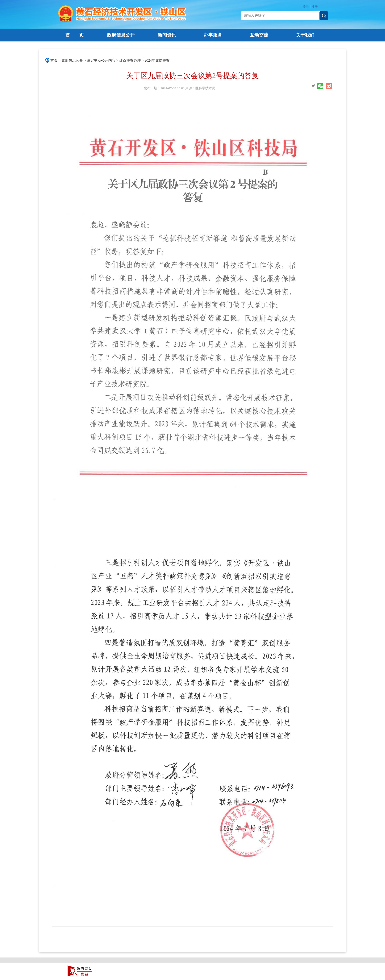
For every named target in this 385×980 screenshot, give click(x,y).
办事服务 (213, 35)
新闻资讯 (167, 35)
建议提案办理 (130, 61)
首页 (54, 61)
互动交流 (259, 35)
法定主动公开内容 (101, 61)
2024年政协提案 (157, 61)
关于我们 (305, 35)
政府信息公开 (121, 35)
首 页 (75, 35)
